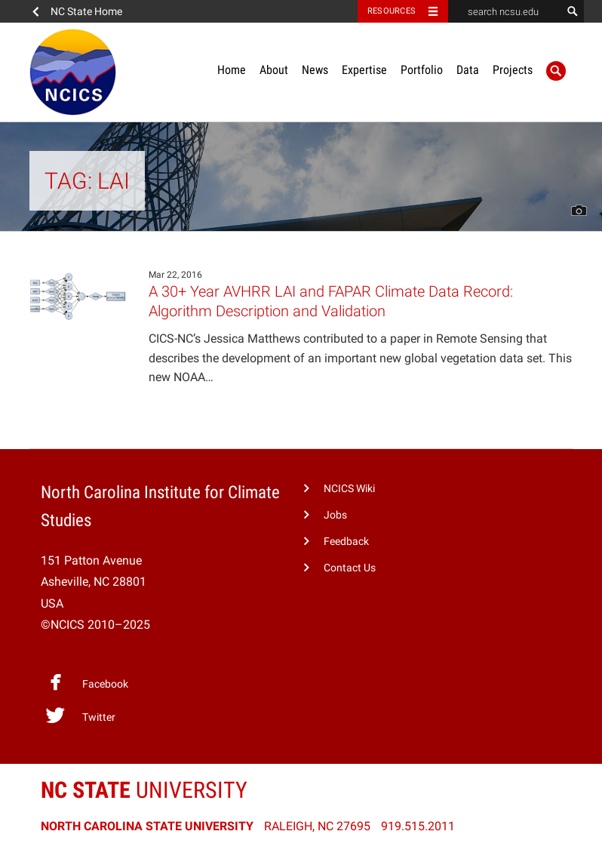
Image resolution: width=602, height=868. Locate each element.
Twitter (80, 716)
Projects (513, 70)
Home (232, 70)
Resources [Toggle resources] (392, 11)
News (315, 70)
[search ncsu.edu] (505, 11)
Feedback (346, 542)
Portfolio (422, 70)
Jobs (335, 515)
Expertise (364, 70)
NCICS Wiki (349, 489)
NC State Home (86, 11)
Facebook (87, 682)
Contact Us (350, 568)
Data (468, 70)
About (274, 70)
